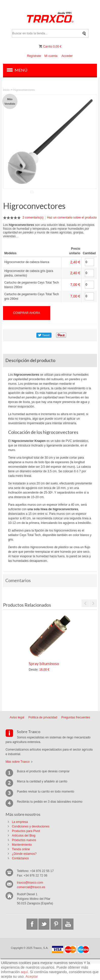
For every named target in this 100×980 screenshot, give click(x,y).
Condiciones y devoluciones (31, 843)
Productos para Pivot (26, 847)
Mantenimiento (22, 861)
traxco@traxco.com (30, 899)
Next (93, 620)
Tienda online (21, 866)
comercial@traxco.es (31, 904)
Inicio (6, 90)
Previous (85, 620)
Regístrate (34, 56)
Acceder (67, 56)
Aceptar (32, 976)
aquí (24, 972)
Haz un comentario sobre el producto (72, 234)
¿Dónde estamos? (24, 870)
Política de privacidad (43, 734)
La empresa (20, 838)
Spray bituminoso (44, 680)
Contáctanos (20, 875)
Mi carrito (41, 46)
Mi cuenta (51, 56)
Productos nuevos (24, 857)
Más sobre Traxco (18, 778)
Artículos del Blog (24, 852)
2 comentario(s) (33, 234)
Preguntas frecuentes (76, 734)
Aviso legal (17, 734)
